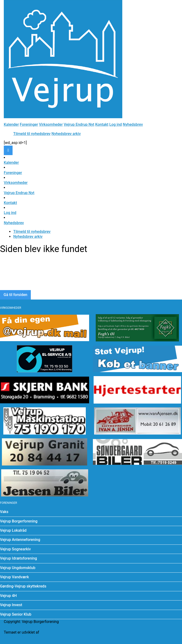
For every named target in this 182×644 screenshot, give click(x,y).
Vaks (4, 512)
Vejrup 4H (8, 596)
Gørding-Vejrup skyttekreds (23, 586)
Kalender (11, 124)
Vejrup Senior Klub (16, 614)
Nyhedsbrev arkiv (66, 134)
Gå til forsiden (15, 295)
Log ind (116, 124)
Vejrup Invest (11, 605)
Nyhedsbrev (133, 124)
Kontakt (102, 124)
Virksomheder (51, 124)
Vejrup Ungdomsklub (18, 568)
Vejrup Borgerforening (19, 521)
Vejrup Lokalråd (13, 530)
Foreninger (29, 124)
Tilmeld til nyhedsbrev (32, 134)
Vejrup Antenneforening (20, 540)
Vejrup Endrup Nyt (79, 124)
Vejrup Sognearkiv (15, 549)
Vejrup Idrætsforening (18, 558)
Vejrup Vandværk (14, 577)
